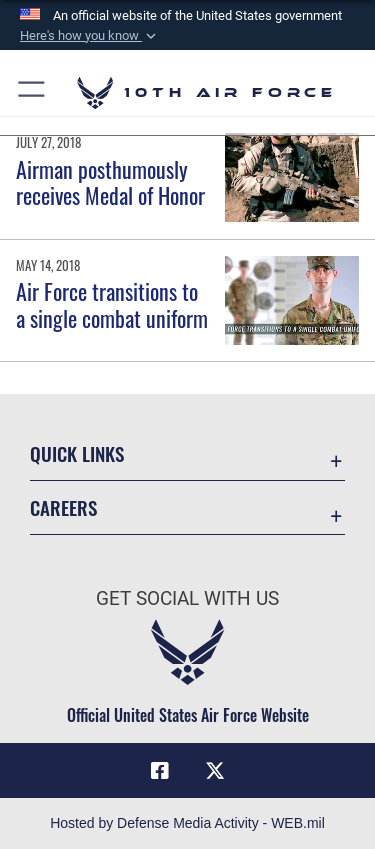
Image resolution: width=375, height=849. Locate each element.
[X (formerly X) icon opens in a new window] (215, 771)
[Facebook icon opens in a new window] (160, 771)
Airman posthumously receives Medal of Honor (110, 182)
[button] (90, 36)
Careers (63, 507)
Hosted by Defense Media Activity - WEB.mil (187, 823)
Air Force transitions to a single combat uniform (112, 304)
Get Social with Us (187, 598)
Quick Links (77, 453)
